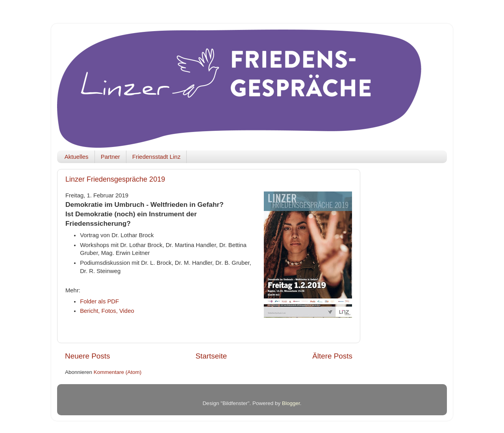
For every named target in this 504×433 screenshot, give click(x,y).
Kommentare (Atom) (118, 372)
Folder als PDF (99, 301)
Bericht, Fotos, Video (107, 311)
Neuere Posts (87, 356)
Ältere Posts (332, 356)
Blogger (291, 403)
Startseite (211, 356)
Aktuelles (77, 157)
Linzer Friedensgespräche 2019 (115, 179)
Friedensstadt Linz (157, 157)
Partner (110, 157)
